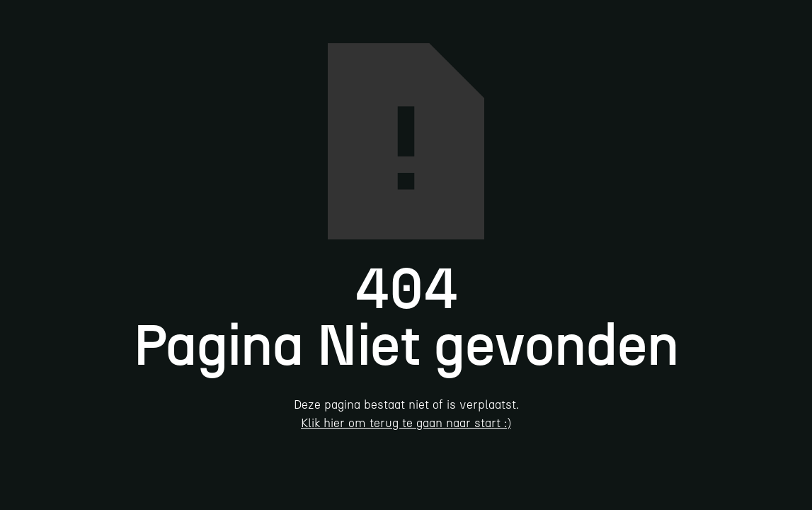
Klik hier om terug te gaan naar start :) (406, 423)
